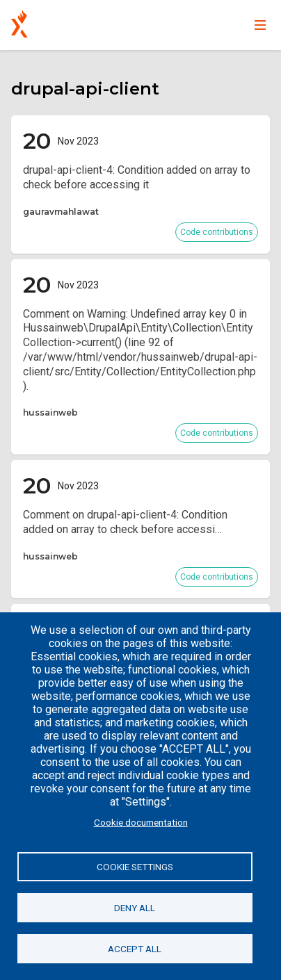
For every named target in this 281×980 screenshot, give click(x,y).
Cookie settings (135, 867)
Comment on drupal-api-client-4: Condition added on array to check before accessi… (125, 522)
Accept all (135, 949)
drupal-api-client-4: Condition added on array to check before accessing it (137, 177)
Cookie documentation (141, 822)
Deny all (135, 908)
